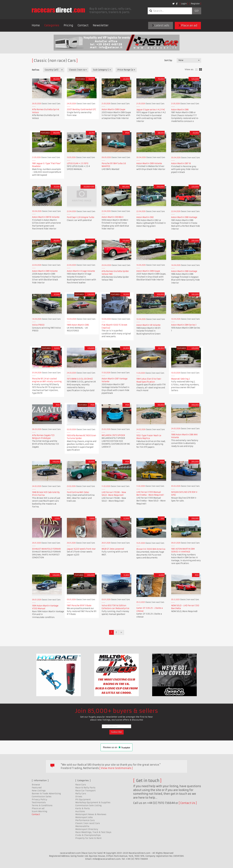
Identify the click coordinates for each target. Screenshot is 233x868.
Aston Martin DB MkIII (113, 217)
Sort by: (168, 60)
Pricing (68, 25)
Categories (52, 25)
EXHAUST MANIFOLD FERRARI (47, 549)
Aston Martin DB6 (180, 110)
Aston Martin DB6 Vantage (184, 217)
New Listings (39, 791)
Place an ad (188, 25)
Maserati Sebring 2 (180, 379)
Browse (36, 785)
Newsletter (101, 25)
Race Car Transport (85, 791)
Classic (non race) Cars (88, 823)
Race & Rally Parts (85, 788)
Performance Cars (85, 820)
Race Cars (81, 785)
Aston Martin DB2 (145, 217)
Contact (83, 25)
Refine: (36, 70)
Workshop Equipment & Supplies (93, 802)
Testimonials (39, 802)
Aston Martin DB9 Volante (149, 163)
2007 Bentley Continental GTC (81, 109)
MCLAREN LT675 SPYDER (113, 435)
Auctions (80, 811)
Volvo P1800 (38, 325)
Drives (79, 796)
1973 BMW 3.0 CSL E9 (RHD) (80, 379)
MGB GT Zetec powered (113, 549)
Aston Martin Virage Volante (81, 271)
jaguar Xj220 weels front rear (81, 549)
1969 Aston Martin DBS (78, 325)
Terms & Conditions (42, 805)
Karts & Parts (83, 808)
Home (36, 25)
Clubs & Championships (88, 835)
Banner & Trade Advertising (46, 794)
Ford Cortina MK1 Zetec (78, 492)
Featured (37, 788)
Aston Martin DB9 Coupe (113, 109)
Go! (197, 11)
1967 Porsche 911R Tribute (79, 606)
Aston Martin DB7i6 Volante (46, 217)
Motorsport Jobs (84, 817)
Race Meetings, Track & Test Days (93, 832)
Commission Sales (42, 796)
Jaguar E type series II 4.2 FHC (151, 110)
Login (184, 4)
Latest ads (161, 25)
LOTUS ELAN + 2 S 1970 (78, 163)
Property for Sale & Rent (88, 838)
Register (195, 4)
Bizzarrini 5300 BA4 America (151, 549)
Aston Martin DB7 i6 (181, 163)
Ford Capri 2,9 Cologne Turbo (81, 217)
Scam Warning (39, 811)
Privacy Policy (39, 799)
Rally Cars (81, 794)
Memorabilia (82, 826)
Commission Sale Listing (88, 805)
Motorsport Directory (87, 829)
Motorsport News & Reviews (91, 814)
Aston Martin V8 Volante (148, 325)
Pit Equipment (83, 799)
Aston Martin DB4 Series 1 (184, 325)
